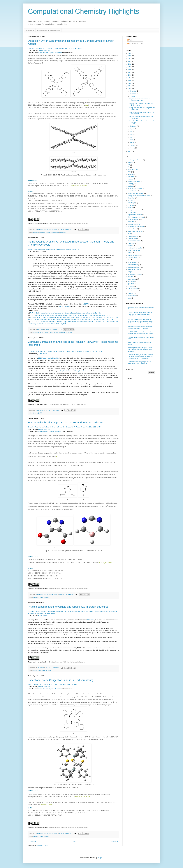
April (131, 140)
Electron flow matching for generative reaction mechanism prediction (139, 363)
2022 (130, 64)
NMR (39, 671)
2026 (130, 53)
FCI (129, 167)
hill (34, 332)
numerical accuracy (134, 250)
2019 (130, 72)
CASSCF (131, 162)
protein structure (46, 671)
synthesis (131, 286)
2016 (130, 81)
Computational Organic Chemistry (50, 53)
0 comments (69, 229)
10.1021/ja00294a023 (82, 797)
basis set (130, 179)
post (87, 105)
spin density (131, 281)
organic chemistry (44, 597)
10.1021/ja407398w (48, 805)
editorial (130, 208)
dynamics (131, 205)
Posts (130, 40)
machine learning (133, 236)
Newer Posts (32, 842)
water (129, 298)
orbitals (61, 332)
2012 (130, 151)
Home (74, 842)
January (132, 148)
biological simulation (134, 181)
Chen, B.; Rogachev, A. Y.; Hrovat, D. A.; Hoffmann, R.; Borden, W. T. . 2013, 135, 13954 (64, 427)
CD (129, 165)
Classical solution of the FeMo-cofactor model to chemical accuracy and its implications (140, 314)
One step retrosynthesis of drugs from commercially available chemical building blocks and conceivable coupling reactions (141, 321)
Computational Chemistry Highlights (84, 11)
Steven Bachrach (44, 50)
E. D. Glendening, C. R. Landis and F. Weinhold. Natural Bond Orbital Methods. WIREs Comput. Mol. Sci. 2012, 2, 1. (70, 315)
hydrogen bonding (133, 220)
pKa (129, 260)
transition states (133, 291)
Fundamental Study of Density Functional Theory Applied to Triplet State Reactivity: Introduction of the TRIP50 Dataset (140, 357)
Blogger (100, 858)
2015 (130, 83)
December (133, 91)
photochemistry (132, 262)
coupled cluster (132, 191)
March (132, 142)
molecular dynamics (134, 241)
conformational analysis (135, 189)
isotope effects (132, 229)
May (131, 137)
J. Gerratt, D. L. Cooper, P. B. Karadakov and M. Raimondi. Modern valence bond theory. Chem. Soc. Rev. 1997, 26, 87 (71, 317)
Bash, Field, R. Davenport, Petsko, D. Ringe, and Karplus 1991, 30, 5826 (65, 352)
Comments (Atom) (42, 845)
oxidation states (68, 332)
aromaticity (36, 232)
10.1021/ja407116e (105, 563)
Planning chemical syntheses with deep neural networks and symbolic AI (140, 327)
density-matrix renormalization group (139, 196)
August (132, 129)
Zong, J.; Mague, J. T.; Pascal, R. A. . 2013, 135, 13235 (53, 685)
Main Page (30, 30)
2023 (130, 61)
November (133, 94)
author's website (64, 306)
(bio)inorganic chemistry (135, 160)
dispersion (63, 232)
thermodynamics (133, 289)
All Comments (132, 44)
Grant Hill (40, 329)
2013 (130, 89)
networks (130, 246)
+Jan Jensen (43, 354)
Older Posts (115, 842)
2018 (130, 75)
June (131, 134)
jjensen (35, 413)
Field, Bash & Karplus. (83, 371)
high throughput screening (136, 217)
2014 (130, 86)
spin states (131, 284)
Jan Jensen (41, 410)
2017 (130, 78)
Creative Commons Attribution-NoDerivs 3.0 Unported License (68, 224)
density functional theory (53, 232)
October (132, 97)
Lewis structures (53, 332)
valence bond (132, 296)
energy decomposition (135, 210)
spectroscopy (132, 279)
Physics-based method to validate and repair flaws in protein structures (68, 607)
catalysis (130, 186)
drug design (131, 203)
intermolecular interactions (136, 227)
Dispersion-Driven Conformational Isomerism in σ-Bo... (140, 100)
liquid (129, 234)
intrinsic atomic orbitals (42, 332)
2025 (130, 56)
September (133, 126)
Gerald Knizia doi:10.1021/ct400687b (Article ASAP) (55, 249)
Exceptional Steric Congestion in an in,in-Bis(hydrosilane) (61, 680)
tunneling (131, 293)
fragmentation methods (135, 215)
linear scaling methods (135, 231)
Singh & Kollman (66, 371)
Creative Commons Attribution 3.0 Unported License (67, 404)
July (131, 132)
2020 (130, 70)
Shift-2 (91, 620)
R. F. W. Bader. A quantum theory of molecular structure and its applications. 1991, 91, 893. (65, 313)
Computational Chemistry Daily (49, 30)
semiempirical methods (135, 274)
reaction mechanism (134, 267)
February (133, 145)
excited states (132, 212)
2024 (130, 59)
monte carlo (131, 243)
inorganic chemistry (134, 224)
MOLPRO (86, 304)
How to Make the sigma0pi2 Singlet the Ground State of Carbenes (65, 422)
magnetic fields (132, 239)
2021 (130, 67)
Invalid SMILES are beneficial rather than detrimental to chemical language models (140, 333)
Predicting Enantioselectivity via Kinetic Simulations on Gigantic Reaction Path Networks (140, 350)
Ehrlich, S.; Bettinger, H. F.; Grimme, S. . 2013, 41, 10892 (55, 48)
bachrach (42, 232)
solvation (130, 277)
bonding (130, 184)
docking (130, 200)
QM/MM (40, 413)
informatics (131, 222)
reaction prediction (133, 269)
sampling (130, 272)
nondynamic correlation (135, 248)
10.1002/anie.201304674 (78, 186)
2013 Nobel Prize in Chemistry (49, 358)
